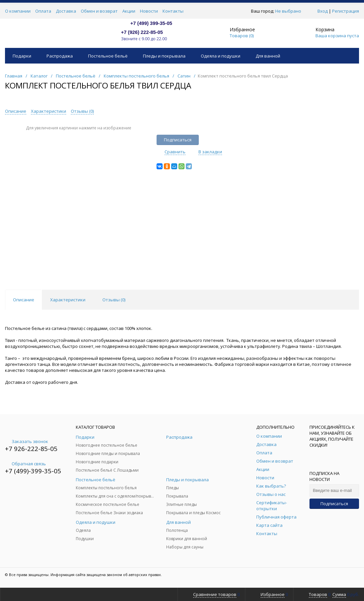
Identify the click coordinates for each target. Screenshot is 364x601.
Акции (129, 11)
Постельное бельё (108, 56)
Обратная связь (25, 464)
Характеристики (49, 111)
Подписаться (334, 504)
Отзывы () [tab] (114, 300)
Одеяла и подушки (221, 56)
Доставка (66, 11)
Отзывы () (82, 111)
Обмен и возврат (99, 11)
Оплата (43, 11)
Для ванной (268, 56)
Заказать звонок (27, 441)
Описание (16, 111)
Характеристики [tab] (68, 300)
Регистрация (346, 11)
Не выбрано (290, 11)
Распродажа (60, 56)
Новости (149, 11)
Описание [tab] (24, 300)
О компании (18, 11)
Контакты (173, 11)
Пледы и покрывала (164, 56)
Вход (323, 11)
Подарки (22, 56)
